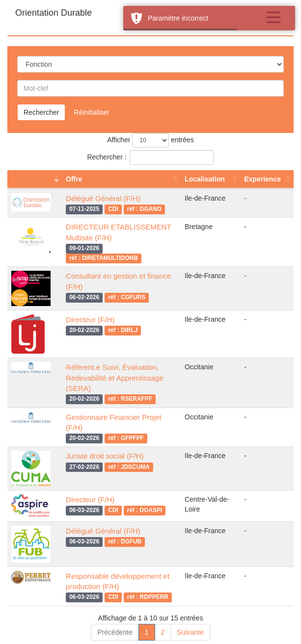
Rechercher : (150, 157)
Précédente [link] (115, 632)
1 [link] (147, 632)
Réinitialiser (91, 112)
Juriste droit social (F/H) (105, 456)
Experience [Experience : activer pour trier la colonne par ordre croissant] (262, 179)
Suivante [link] (190, 632)
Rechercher (41, 112)
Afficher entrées (150, 140)
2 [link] (163, 632)
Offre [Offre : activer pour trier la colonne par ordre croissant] (74, 179)
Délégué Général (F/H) (103, 198)
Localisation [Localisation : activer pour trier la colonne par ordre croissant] (205, 179)
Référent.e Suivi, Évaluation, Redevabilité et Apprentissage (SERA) (114, 378)
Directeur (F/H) (90, 320)
